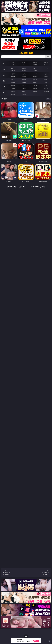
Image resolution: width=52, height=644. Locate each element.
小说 (4, 87)
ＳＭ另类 (46, 71)
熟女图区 (35, 82)
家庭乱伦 (24, 86)
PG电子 (13, 62)
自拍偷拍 (24, 68)
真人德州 (24, 62)
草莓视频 (35, 92)
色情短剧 (24, 94)
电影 (4, 75)
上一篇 (7, 573)
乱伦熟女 (35, 76)
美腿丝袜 (13, 82)
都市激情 (13, 86)
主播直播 (35, 71)
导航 (4, 93)
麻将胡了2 (13, 65)
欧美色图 (35, 80)
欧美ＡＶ (35, 68)
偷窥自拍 (13, 80)
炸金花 (24, 65)
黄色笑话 (35, 88)
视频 (4, 69)
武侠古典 (46, 86)
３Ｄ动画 (46, 68)
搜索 (48, 57)
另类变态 (46, 76)
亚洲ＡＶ (13, 68)
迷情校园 (13, 88)
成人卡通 (35, 74)
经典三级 (24, 76)
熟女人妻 (13, 71)
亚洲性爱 (13, 74)
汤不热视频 (46, 92)
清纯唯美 (24, 82)
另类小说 (24, 88)
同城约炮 (13, 92)
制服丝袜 (13, 76)
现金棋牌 (35, 65)
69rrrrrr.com (26, 53)
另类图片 (46, 82)
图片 (4, 81)
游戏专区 (46, 62)
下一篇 (45, 573)
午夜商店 (24, 92)
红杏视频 (13, 94)
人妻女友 (35, 86)
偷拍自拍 (24, 74)
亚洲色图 (24, 80)
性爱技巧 (46, 88)
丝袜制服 (24, 71)
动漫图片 (46, 80)
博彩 (4, 63)
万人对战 (35, 62)
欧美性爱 (46, 74)
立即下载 (36, 641)
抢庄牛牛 (46, 65)
